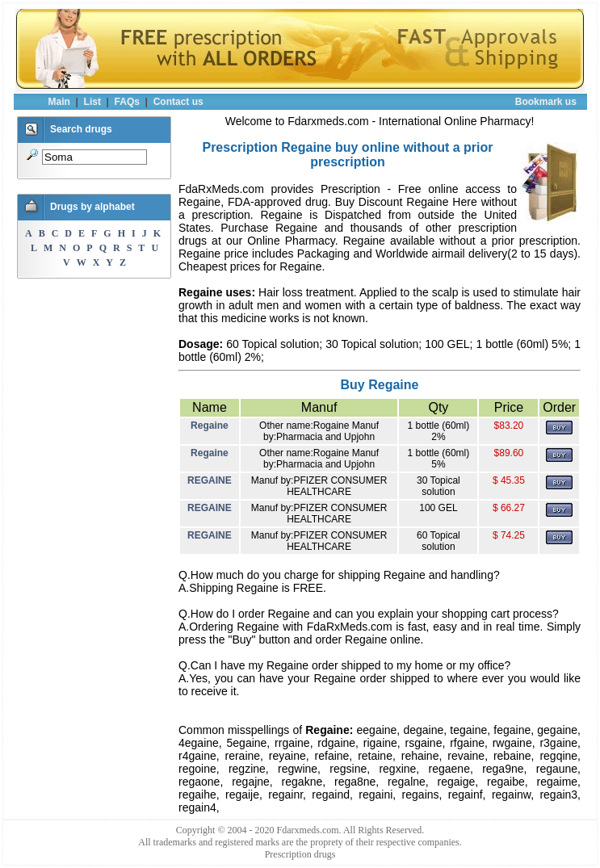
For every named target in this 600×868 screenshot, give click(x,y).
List (92, 102)
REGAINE (210, 480)
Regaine (210, 426)
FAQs (127, 102)
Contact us (178, 102)
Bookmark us (546, 102)
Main (59, 102)
